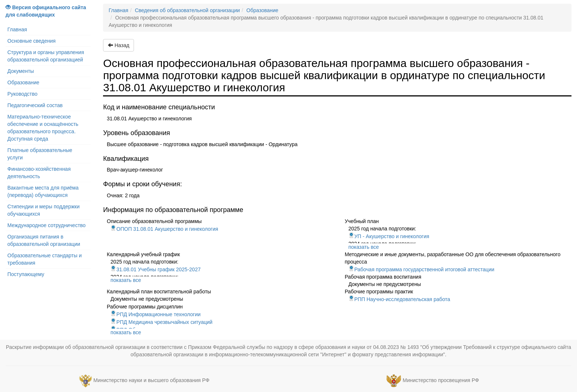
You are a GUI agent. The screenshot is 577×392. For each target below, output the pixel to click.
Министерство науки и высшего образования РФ (151, 380)
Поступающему (26, 274)
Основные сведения (31, 41)
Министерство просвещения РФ (441, 380)
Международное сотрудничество (47, 225)
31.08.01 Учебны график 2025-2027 (155, 269)
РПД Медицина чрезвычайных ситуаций (161, 322)
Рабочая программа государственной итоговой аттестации (422, 269)
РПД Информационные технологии (155, 314)
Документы (21, 71)
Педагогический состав (35, 105)
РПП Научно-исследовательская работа (399, 299)
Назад (118, 45)
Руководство (22, 94)
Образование (23, 82)
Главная (17, 29)
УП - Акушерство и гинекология (389, 236)
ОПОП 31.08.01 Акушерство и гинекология (164, 229)
